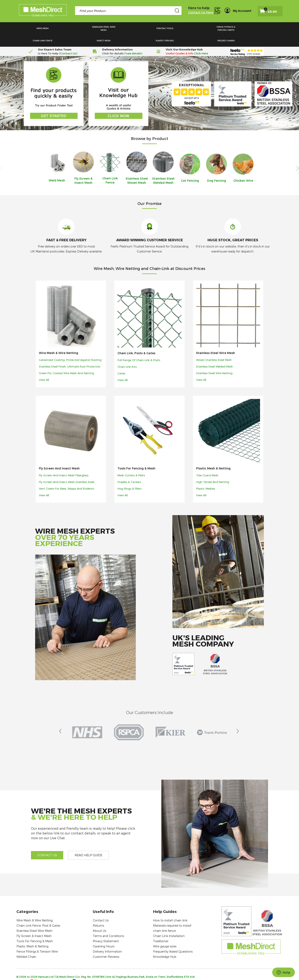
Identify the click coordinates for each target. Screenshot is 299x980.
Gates (121, 361)
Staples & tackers (129, 470)
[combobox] (128, 11)
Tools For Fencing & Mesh (136, 456)
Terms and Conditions (108, 924)
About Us (99, 918)
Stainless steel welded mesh (214, 354)
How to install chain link (170, 908)
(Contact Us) (68, 41)
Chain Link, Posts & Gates (136, 341)
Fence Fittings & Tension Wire (37, 939)
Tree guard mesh (207, 463)
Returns (98, 913)
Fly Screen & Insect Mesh (34, 924)
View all (44, 367)
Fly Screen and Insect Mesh (59, 456)
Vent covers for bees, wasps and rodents (66, 476)
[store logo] (43, 11)
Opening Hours (104, 934)
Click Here (201, 41)
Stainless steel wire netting (214, 361)
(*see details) (133, 41)
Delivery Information (107, 939)
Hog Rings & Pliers (129, 476)
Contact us (47, 843)
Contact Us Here (201, 12)
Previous (2, 156)
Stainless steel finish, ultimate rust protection (70, 354)
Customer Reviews (106, 944)
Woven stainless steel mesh (214, 348)
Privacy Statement (106, 929)
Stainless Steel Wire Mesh (216, 341)
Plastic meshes (206, 476)
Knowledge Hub (165, 944)
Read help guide (88, 843)
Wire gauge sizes (165, 934)
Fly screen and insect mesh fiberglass (64, 463)
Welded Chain (26, 944)
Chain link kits (127, 354)
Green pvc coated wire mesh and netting (66, 361)
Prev (62, 720)
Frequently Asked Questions (173, 939)
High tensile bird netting (213, 470)
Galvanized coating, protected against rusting (70, 348)
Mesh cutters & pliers (131, 463)
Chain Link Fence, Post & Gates (38, 913)
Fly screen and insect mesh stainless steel (67, 470)
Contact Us (101, 908)
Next (297, 156)
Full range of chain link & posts (139, 348)
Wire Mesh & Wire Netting (59, 341)
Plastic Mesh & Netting (213, 456)
